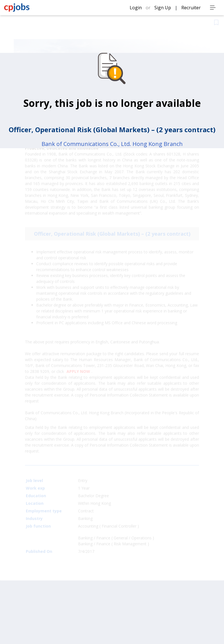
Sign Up (163, 8)
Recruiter (191, 8)
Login (136, 8)
